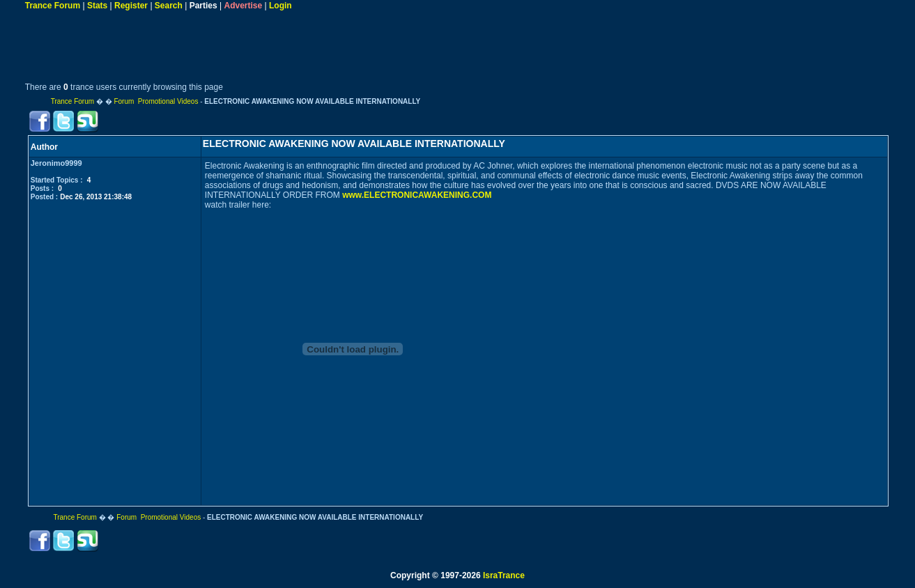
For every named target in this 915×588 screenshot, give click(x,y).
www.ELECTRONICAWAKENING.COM (417, 195)
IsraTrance (504, 575)
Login (280, 6)
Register (131, 6)
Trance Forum (53, 6)
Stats (97, 6)
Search (169, 6)
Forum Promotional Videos (156, 101)
